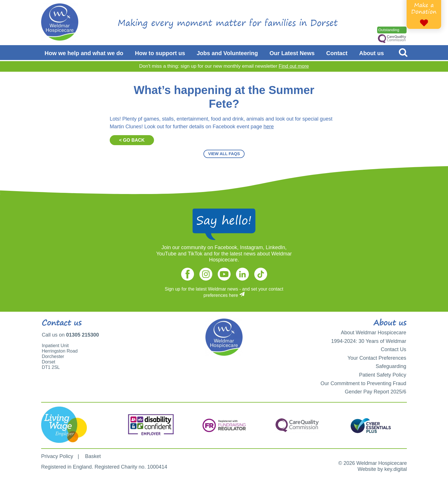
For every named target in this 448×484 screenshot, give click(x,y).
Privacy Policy (57, 456)
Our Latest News (292, 53)
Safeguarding (391, 366)
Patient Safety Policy (383, 375)
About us (372, 53)
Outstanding (389, 30)
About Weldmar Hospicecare (374, 333)
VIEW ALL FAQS (224, 154)
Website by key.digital (382, 469)
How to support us (160, 53)
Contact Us (394, 349)
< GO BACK (132, 140)
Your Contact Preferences (377, 358)
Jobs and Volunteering (227, 53)
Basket (93, 456)
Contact (337, 53)
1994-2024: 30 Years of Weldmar (369, 341)
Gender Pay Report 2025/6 (376, 392)
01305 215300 (82, 335)
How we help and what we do (84, 53)
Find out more (294, 66)
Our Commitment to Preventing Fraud (363, 383)
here (269, 127)
